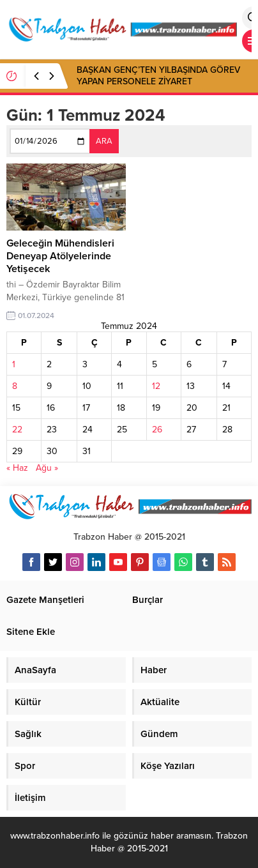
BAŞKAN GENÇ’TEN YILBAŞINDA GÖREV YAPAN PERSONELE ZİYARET (158, 76)
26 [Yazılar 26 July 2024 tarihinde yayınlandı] (157, 430)
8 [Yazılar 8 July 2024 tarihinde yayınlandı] (15, 386)
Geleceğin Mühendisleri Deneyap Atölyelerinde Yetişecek (60, 256)
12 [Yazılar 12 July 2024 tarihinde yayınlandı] (156, 386)
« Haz (17, 468)
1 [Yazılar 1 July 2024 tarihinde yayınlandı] (14, 364)
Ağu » (47, 468)
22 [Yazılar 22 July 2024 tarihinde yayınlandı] (17, 430)
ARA (104, 141)
